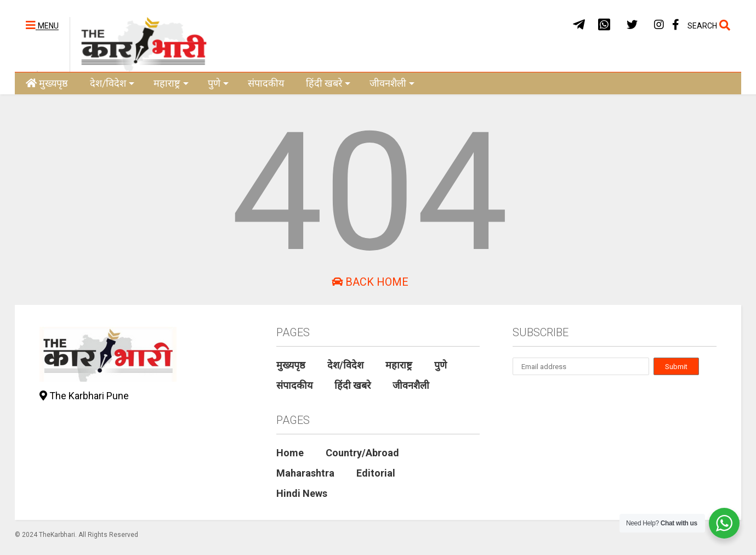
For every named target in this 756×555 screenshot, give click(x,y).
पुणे (218, 83)
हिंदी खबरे (328, 83)
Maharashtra (305, 473)
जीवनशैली (392, 83)
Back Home (370, 282)
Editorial (376, 473)
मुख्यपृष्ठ (47, 83)
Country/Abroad (362, 453)
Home (290, 453)
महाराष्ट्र (171, 83)
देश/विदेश (112, 83)
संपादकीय (266, 83)
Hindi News (302, 493)
